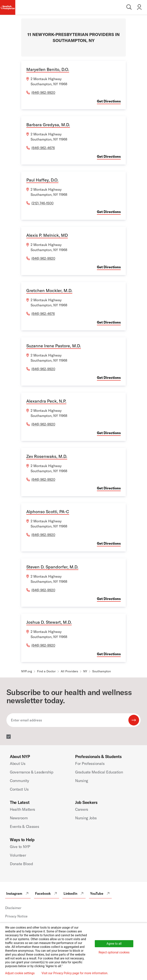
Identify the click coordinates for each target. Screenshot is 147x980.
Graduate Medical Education (99, 772)
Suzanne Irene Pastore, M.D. (54, 346)
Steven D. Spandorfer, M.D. (52, 567)
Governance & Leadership (32, 772)
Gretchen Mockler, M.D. (49, 290)
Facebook (47, 893)
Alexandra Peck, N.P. (46, 401)
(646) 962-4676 (43, 148)
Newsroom (19, 818)
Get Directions (109, 101)
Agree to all (114, 944)
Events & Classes (24, 826)
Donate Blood (21, 864)
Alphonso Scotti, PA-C (48, 512)
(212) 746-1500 (42, 203)
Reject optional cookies (114, 952)
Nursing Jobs (86, 818)
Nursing (82, 781)
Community (19, 781)
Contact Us (19, 789)
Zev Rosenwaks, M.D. (47, 456)
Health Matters (22, 809)
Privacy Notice (16, 916)
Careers (82, 809)
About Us (18, 763)
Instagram (18, 893)
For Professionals (90, 763)
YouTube (100, 893)
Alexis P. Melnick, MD (47, 235)
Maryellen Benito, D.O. (48, 69)
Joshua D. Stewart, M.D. (49, 622)
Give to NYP (20, 847)
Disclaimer (13, 908)
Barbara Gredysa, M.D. (48, 125)
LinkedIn (74, 893)
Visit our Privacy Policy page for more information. (75, 973)
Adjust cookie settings (20, 973)
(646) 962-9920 (43, 93)
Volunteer (18, 855)
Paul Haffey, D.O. (42, 180)
